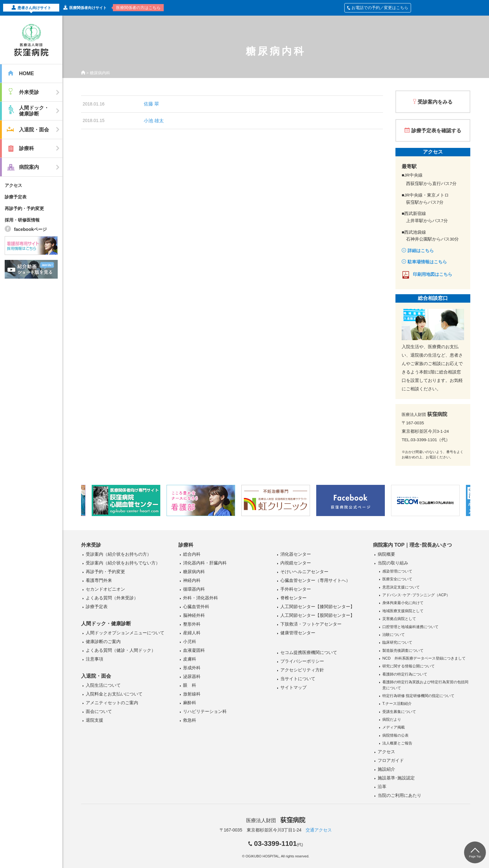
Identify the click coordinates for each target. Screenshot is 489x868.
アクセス (13, 185)
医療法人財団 (276, 820)
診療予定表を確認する (436, 131)
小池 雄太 (154, 121)
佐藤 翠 (151, 104)
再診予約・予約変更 (24, 208)
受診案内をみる (435, 102)
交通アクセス (319, 830)
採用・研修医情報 (22, 220)
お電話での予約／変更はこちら (378, 8)
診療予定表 (16, 197)
